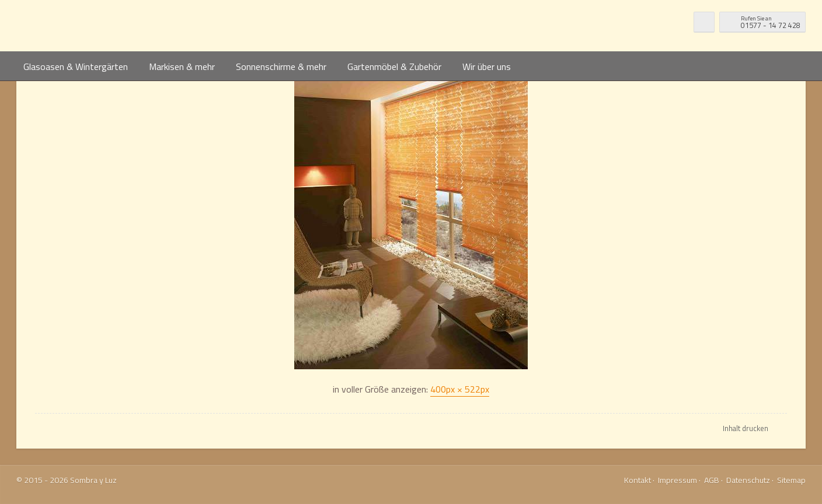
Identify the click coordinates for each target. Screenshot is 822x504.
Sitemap (791, 480)
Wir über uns (487, 66)
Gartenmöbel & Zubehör (394, 66)
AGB (712, 480)
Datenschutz (748, 480)
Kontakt (638, 480)
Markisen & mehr (182, 66)
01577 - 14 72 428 (771, 21)
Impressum (678, 480)
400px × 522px (460, 389)
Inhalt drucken (746, 428)
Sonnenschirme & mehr (281, 66)
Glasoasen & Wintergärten (76, 66)
